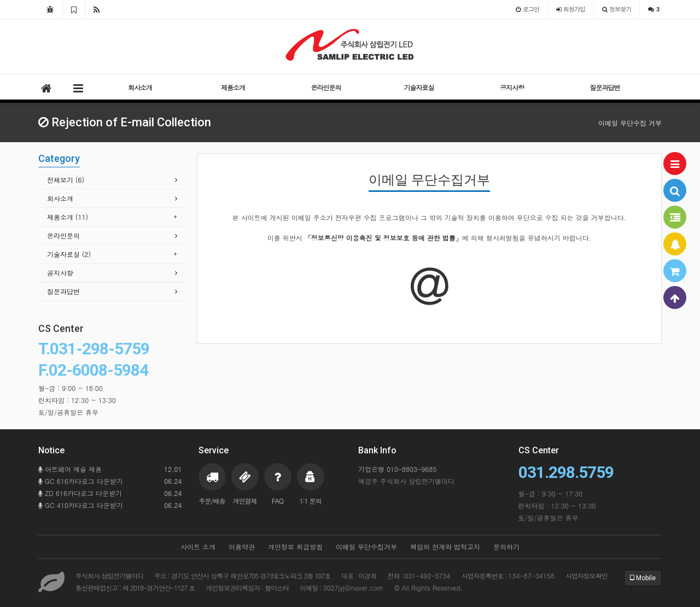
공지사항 (512, 87)
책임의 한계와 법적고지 (445, 547)
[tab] (112, 180)
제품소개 (233, 87)
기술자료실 (419, 87)
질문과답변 (605, 87)
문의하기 (506, 547)
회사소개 (140, 87)
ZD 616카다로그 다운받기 (110, 493)
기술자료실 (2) (69, 254)
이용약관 (242, 547)
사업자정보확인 (587, 576)
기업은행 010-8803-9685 (397, 469)
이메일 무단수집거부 (366, 547)
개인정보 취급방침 (295, 547)
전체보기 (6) (66, 180)
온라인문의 (326, 87)
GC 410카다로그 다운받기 (110, 505)
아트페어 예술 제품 (110, 469)
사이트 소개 (198, 547)
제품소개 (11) (68, 217)
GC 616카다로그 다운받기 (110, 481)
